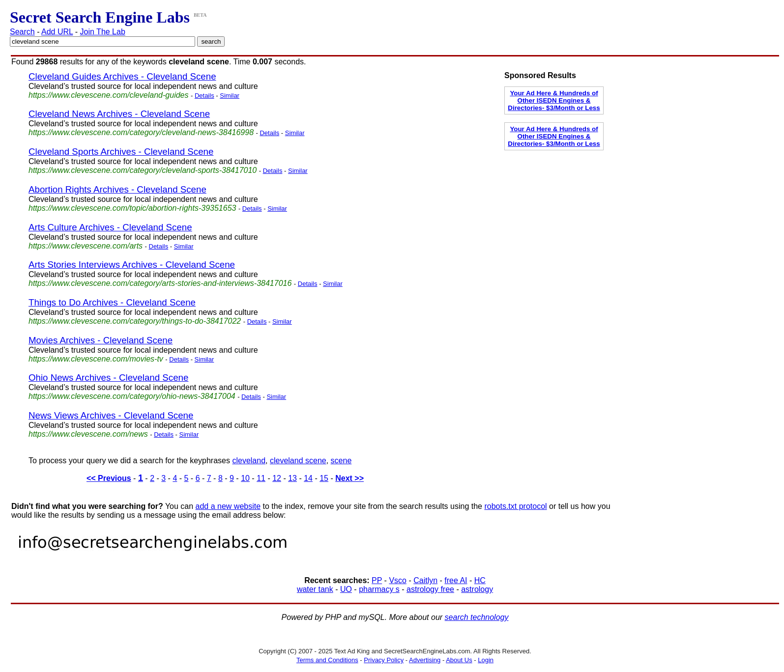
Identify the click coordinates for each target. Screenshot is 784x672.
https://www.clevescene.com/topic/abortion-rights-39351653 (132, 208)
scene (341, 461)
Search (22, 32)
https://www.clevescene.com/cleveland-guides (109, 95)
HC (480, 580)
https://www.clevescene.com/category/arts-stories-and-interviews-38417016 (160, 283)
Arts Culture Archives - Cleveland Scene (110, 227)
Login (486, 660)
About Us (459, 660)
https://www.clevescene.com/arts (86, 246)
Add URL (57, 32)
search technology (477, 617)
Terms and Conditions (327, 660)
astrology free (430, 589)
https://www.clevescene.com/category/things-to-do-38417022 (135, 321)
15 (324, 478)
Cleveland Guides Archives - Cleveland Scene (122, 76)
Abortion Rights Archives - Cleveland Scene (117, 189)
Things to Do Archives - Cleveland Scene (112, 302)
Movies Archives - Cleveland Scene (101, 340)
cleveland (249, 461)
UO (346, 589)
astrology (477, 589)
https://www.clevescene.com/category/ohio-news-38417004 (132, 396)
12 (277, 478)
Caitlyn (425, 580)
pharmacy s (379, 589)
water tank (315, 589)
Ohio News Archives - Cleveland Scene (108, 378)
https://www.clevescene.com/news (88, 434)
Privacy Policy (384, 660)
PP (377, 580)
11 (261, 478)
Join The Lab (103, 32)
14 (308, 478)
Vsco (398, 580)
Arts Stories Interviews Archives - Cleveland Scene (132, 265)
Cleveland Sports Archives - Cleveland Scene (121, 152)
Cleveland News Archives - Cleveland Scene (119, 114)
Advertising (425, 660)
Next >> (349, 478)
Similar (230, 96)
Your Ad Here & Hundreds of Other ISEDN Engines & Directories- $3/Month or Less (554, 100)
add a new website (228, 506)
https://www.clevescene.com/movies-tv (96, 359)
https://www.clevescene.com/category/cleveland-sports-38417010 (143, 170)
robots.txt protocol (515, 506)
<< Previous (109, 478)
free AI (456, 580)
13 (292, 478)
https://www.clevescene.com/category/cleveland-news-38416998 (141, 132)
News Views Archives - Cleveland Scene (111, 415)
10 (245, 478)
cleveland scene (298, 461)
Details (204, 96)
